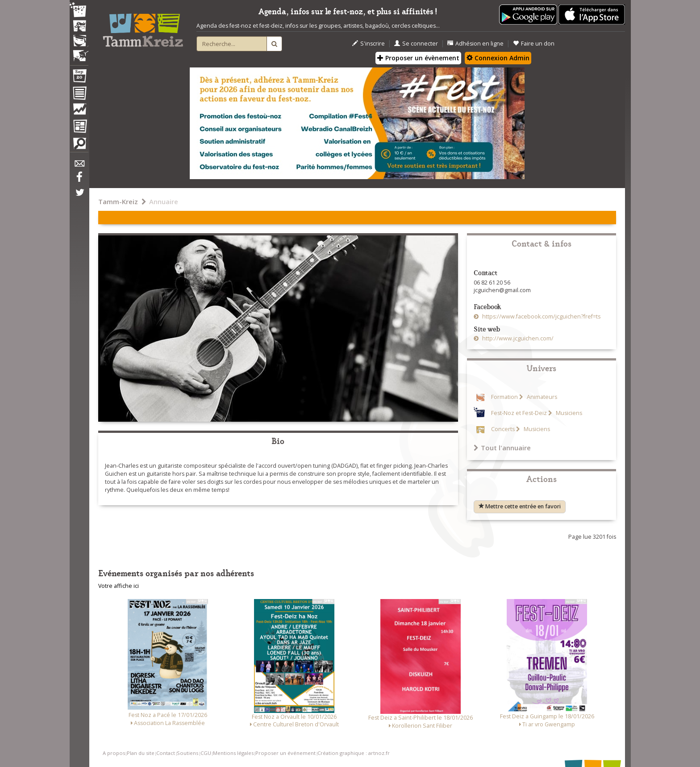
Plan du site (141, 753)
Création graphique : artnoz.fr (354, 753)
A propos (114, 753)
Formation (504, 397)
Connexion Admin (498, 58)
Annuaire (164, 201)
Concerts (503, 429)
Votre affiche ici (119, 586)
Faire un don (534, 44)
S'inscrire (369, 44)
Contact (166, 753)
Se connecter (416, 44)
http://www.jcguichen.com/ (517, 338)
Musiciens (568, 413)
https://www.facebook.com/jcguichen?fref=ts (541, 316)
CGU (206, 753)
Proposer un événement (285, 753)
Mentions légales (233, 753)
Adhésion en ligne (475, 44)
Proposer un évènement (418, 58)
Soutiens (187, 753)
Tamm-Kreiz (118, 201)
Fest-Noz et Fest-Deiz (519, 413)
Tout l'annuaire (502, 448)
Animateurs (541, 397)
